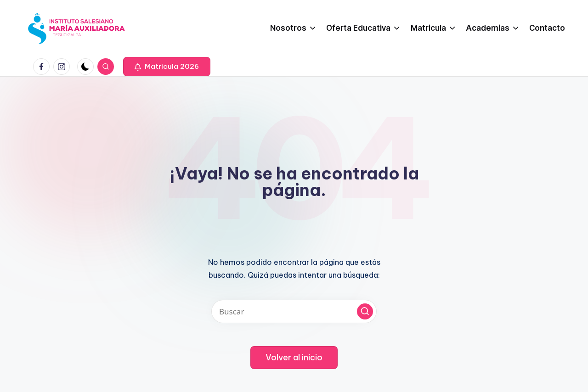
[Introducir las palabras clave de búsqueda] (294, 311)
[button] (167, 67)
